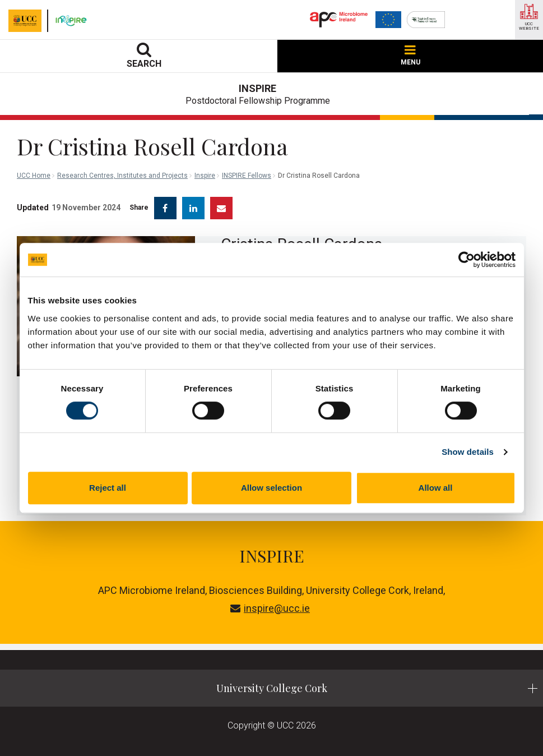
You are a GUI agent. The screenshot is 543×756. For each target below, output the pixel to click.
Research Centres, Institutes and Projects (122, 176)
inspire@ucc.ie (270, 608)
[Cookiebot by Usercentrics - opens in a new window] (467, 260)
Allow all (436, 488)
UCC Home (34, 176)
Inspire (205, 176)
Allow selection (271, 488)
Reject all (108, 488)
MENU (410, 56)
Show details (468, 452)
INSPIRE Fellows (247, 176)
